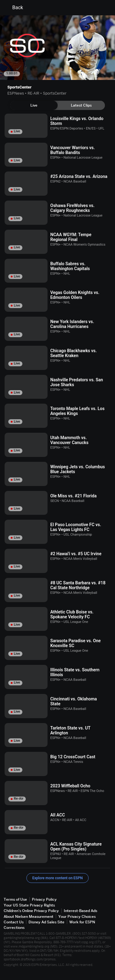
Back (14, 8)
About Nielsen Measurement (29, 916)
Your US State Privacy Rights (29, 905)
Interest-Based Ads (80, 911)
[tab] (34, 105)
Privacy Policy (44, 899)
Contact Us (14, 922)
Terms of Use (15, 899)
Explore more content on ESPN (57, 878)
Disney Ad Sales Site (46, 922)
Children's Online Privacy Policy (31, 911)
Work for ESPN (82, 922)
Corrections (14, 927)
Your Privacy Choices (77, 916)
